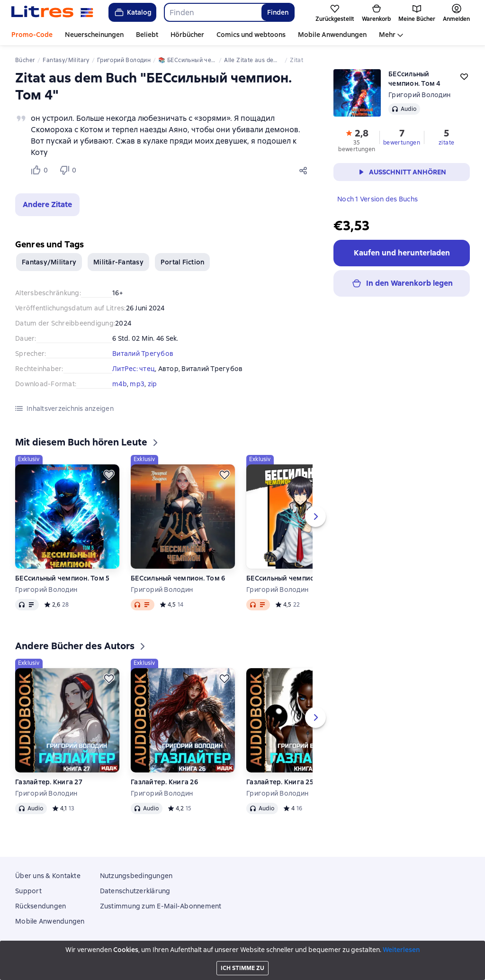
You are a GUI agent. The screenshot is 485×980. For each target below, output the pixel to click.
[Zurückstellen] (109, 475)
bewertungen (402, 143)
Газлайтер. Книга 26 (164, 782)
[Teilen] (305, 170)
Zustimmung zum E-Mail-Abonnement (161, 906)
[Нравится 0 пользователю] (41, 170)
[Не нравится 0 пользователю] (69, 170)
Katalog (132, 12)
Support (28, 891)
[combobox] (212, 12)
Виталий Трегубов (143, 354)
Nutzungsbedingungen (136, 876)
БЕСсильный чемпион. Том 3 (293, 578)
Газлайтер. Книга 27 (49, 782)
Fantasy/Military (49, 262)
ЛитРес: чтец (134, 369)
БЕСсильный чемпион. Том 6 (178, 578)
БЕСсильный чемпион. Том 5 (62, 578)
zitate (446, 143)
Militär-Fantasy (118, 262)
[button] (47, 205)
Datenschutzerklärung (135, 891)
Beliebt (147, 35)
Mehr (387, 35)
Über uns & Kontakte (48, 876)
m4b (120, 384)
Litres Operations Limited (243, 954)
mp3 (137, 384)
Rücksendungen (40, 906)
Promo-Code (32, 35)
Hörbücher (187, 35)
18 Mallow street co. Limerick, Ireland (242, 962)
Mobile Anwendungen (332, 35)
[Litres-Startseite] (52, 12)
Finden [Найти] (278, 12)
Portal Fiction (183, 262)
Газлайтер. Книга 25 (280, 782)
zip (153, 384)
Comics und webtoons (251, 35)
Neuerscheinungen (94, 35)
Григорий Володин (419, 95)
